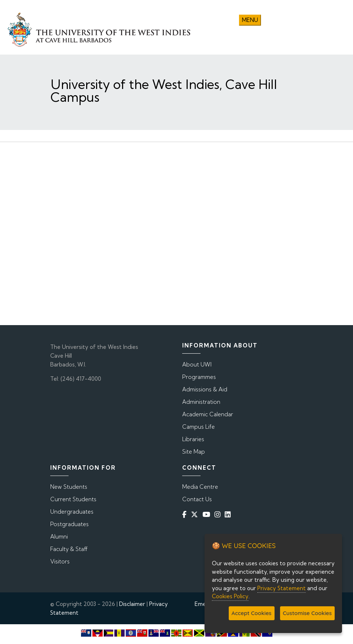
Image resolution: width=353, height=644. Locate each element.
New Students (69, 487)
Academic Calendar (208, 414)
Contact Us (197, 499)
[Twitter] (196, 515)
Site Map (194, 452)
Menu (250, 20)
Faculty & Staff (69, 549)
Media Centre (200, 487)
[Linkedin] (229, 515)
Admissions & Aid (205, 389)
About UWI (197, 364)
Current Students (73, 499)
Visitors (60, 561)
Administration (201, 402)
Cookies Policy (230, 596)
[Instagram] (219, 515)
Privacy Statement (282, 588)
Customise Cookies (307, 613)
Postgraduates (69, 524)
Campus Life (198, 427)
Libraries (193, 439)
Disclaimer (132, 604)
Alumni (59, 537)
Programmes (199, 377)
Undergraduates (72, 512)
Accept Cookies (252, 613)
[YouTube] (208, 515)
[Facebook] (186, 515)
